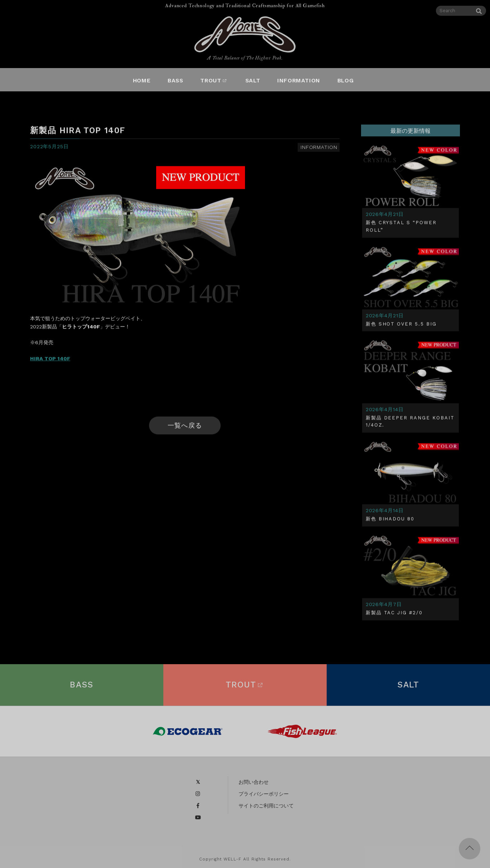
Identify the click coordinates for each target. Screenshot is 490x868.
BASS (82, 688)
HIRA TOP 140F (50, 360)
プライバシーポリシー (264, 797)
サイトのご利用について (266, 809)
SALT (408, 688)
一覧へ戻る (185, 427)
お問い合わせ (254, 785)
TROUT (245, 688)
